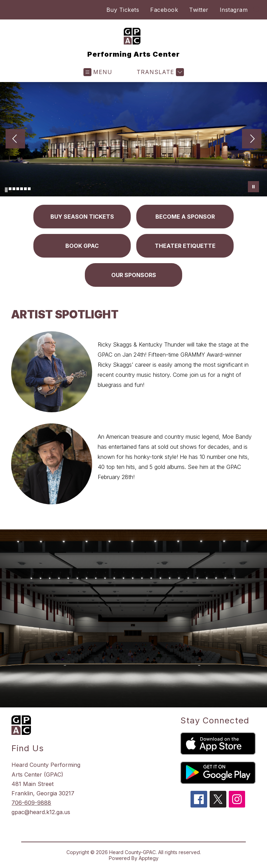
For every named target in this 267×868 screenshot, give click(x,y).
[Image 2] (10, 189)
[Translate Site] (159, 72)
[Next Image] (252, 139)
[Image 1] (6, 190)
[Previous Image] (15, 139)
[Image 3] (14, 189)
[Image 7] (29, 189)
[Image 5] (22, 189)
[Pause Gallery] (253, 187)
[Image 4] (18, 189)
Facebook (164, 10)
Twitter (199, 10)
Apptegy (149, 858)
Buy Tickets (123, 10)
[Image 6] (25, 189)
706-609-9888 (31, 803)
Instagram (234, 10)
